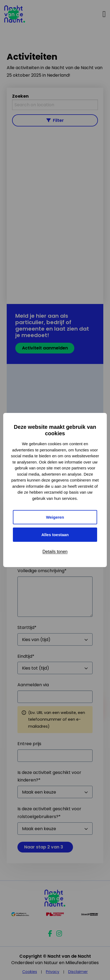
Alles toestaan (55, 535)
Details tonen (55, 552)
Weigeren (55, 517)
